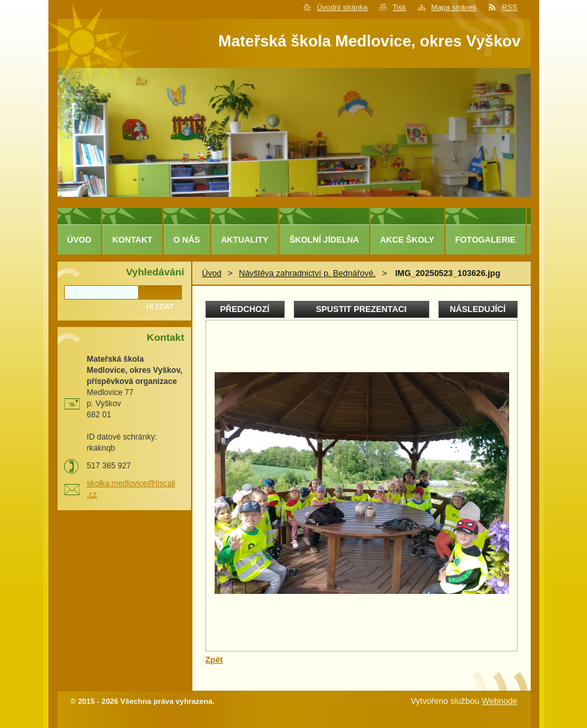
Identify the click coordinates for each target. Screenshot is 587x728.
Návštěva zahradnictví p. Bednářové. (307, 273)
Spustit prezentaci (361, 309)
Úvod (212, 273)
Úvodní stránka (342, 7)
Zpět (214, 660)
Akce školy (407, 240)
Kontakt (132, 240)
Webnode (500, 701)
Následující (477, 309)
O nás (187, 240)
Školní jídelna (324, 240)
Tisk (400, 7)
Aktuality (245, 240)
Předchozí (244, 309)
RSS (510, 7)
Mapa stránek (454, 7)
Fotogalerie (486, 240)
